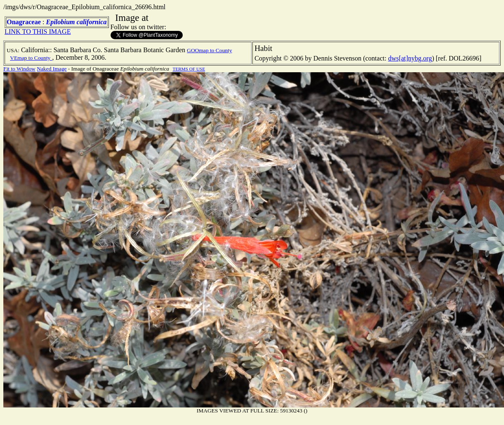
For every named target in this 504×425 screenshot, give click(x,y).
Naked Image (52, 69)
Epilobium (60, 22)
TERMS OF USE (189, 69)
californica (92, 22)
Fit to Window (19, 69)
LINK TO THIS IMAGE (38, 32)
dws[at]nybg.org (410, 58)
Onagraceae (24, 22)
